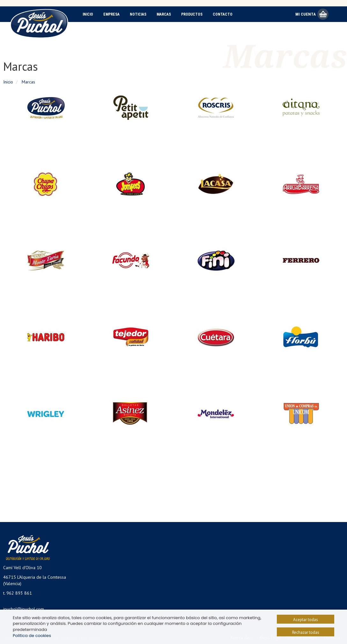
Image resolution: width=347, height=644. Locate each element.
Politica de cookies (32, 636)
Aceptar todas (306, 620)
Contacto (223, 14)
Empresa (111, 14)
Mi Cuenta (306, 14)
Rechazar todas (306, 632)
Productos (192, 14)
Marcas (164, 14)
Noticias (138, 14)
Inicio (88, 14)
